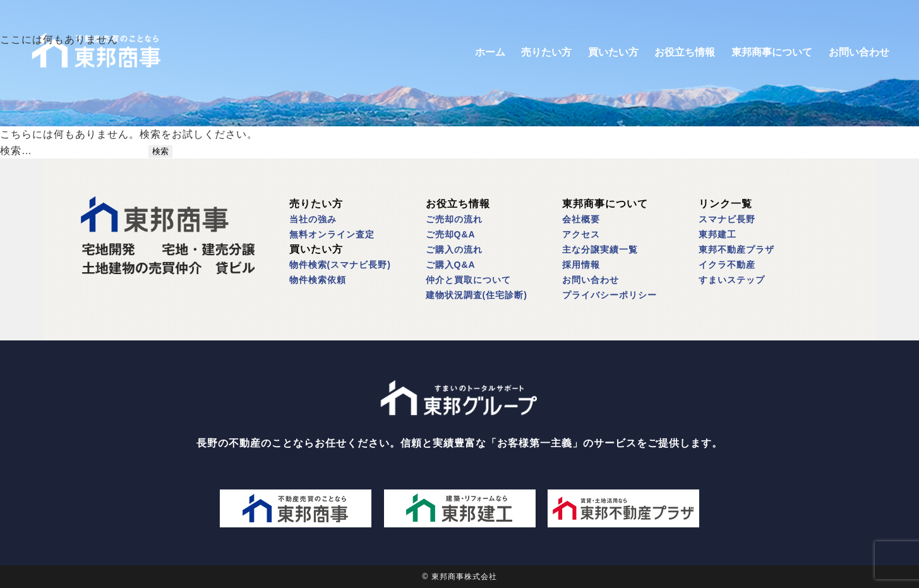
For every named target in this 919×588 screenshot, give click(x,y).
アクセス (581, 234)
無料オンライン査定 (332, 234)
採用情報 (581, 265)
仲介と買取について (468, 280)
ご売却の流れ (454, 219)
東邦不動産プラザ (736, 249)
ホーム (490, 52)
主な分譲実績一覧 (600, 249)
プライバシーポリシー (610, 295)
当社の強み (313, 219)
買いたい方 (613, 52)
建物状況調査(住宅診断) (477, 295)
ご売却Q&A (451, 234)
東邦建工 (718, 234)
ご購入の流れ (454, 249)
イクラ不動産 (727, 265)
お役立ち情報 (685, 52)
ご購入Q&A (451, 265)
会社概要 (581, 219)
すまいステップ (732, 280)
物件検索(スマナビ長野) (340, 265)
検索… (16, 151)
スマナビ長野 (727, 219)
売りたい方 (546, 52)
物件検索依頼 (318, 280)
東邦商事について (772, 52)
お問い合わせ (859, 52)
